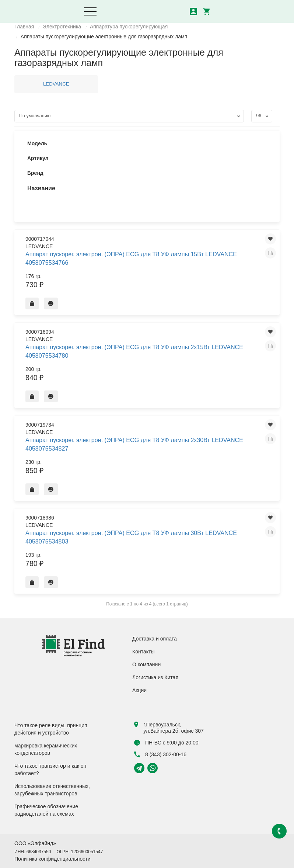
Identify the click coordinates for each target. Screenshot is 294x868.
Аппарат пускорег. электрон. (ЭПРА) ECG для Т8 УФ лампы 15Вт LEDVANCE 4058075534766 (131, 258)
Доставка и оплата (155, 639)
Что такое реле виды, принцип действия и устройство (51, 729)
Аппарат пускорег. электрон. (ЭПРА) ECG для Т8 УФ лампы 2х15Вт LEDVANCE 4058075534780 (134, 351)
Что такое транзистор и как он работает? (50, 770)
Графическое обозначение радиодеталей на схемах (46, 810)
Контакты (143, 652)
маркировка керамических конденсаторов (46, 749)
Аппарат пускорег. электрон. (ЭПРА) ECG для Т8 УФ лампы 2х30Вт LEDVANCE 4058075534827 (134, 444)
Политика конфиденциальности (52, 859)
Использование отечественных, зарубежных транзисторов (52, 790)
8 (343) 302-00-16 (160, 754)
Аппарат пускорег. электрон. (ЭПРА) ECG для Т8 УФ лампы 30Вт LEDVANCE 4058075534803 (131, 537)
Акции (139, 690)
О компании (146, 664)
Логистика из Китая (155, 677)
